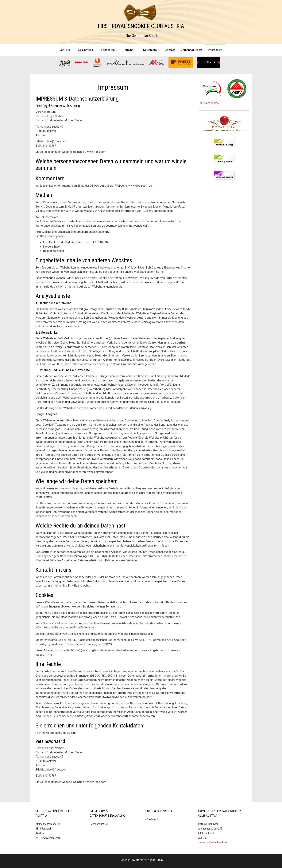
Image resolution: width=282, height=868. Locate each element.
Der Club (66, 50)
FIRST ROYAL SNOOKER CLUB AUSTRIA (141, 26)
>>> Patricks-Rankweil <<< (213, 842)
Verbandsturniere (192, 50)
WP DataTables (209, 103)
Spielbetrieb (87, 50)
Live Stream (151, 50)
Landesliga (109, 50)
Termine (129, 50)
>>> (107, 824)
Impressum (215, 50)
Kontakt (170, 50)
